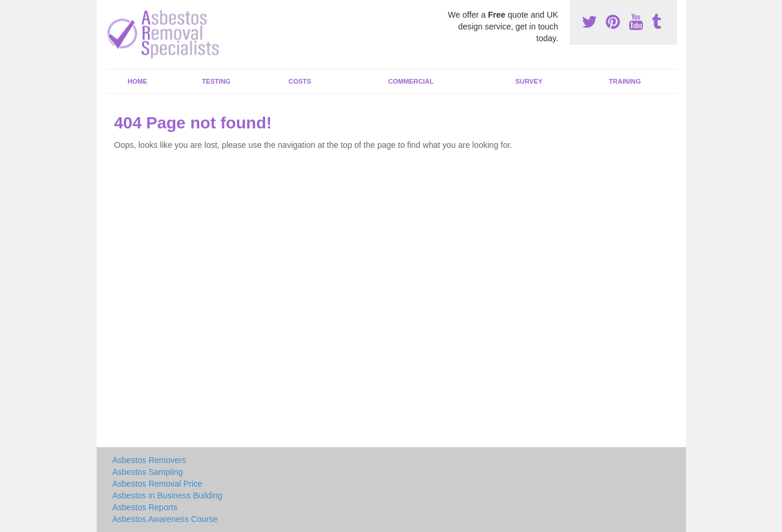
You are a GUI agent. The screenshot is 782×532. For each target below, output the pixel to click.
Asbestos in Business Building (168, 495)
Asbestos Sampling (148, 472)
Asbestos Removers (149, 460)
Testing (216, 81)
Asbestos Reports (145, 507)
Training (625, 81)
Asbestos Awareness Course (165, 519)
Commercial (411, 81)
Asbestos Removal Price (158, 484)
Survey (529, 81)
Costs (300, 81)
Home (137, 81)
